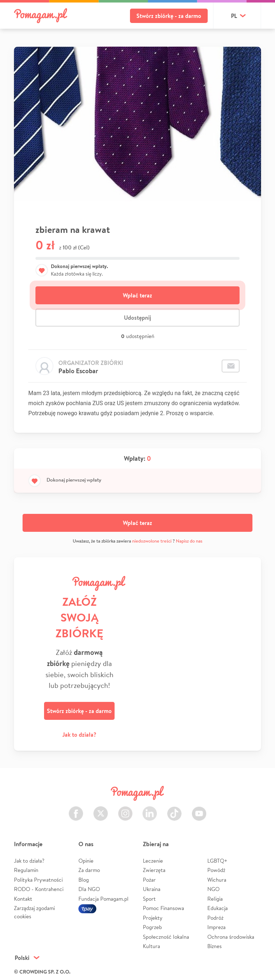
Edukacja (218, 908)
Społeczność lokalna (166, 937)
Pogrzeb (152, 927)
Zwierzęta (154, 870)
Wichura (217, 880)
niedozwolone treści (152, 541)
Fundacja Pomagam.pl (103, 899)
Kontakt (23, 899)
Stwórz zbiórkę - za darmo (169, 16)
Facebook (76, 809)
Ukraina (152, 889)
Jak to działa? (79, 735)
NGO (213, 889)
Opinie (86, 861)
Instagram (125, 809)
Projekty (153, 918)
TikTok (174, 809)
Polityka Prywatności (38, 880)
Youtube (199, 809)
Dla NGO (89, 889)
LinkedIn (150, 809)
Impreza (216, 927)
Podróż (215, 918)
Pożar (149, 880)
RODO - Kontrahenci (39, 889)
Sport (149, 899)
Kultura (151, 946)
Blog (84, 880)
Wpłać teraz (137, 295)
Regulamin (26, 870)
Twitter (101, 809)
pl (234, 16)
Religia (215, 899)
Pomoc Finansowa (163, 908)
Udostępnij (137, 318)
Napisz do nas (189, 541)
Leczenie (153, 861)
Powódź (216, 870)
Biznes (214, 946)
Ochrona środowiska (231, 937)
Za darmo (89, 870)
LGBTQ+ (217, 861)
